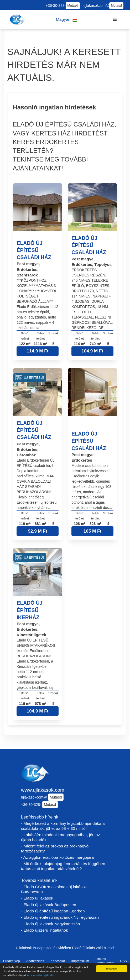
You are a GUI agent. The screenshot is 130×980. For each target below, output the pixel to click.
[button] (67, 20)
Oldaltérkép (12, 961)
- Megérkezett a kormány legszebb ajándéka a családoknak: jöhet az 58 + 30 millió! (63, 826)
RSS (124, 961)
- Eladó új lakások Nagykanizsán (50, 924)
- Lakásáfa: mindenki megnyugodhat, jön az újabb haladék (60, 837)
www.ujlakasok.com (43, 790)
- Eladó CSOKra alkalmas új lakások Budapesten (54, 889)
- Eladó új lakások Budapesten (49, 905)
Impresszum (80, 961)
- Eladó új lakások (37, 898)
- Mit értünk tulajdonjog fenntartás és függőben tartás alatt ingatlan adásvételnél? (63, 866)
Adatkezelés (35, 961)
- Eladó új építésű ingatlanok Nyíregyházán (60, 917)
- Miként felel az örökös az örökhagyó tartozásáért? (55, 848)
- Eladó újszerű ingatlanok (45, 930)
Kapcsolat (58, 961)
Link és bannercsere (105, 961)
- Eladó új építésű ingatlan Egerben (53, 911)
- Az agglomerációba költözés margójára (57, 857)
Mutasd (73, 6)
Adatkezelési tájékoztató (42, 976)
